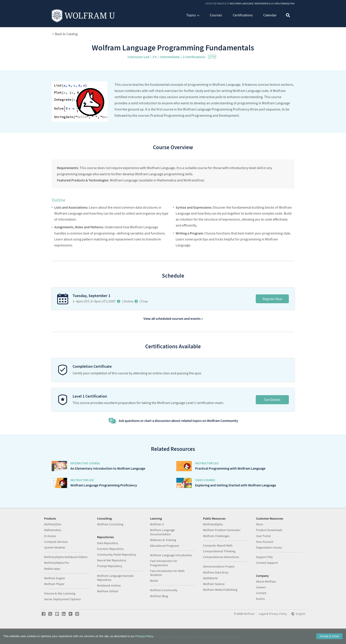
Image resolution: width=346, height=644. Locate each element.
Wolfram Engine (55, 596)
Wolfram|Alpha (285, 3)
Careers (261, 606)
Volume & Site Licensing (60, 612)
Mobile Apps (52, 587)
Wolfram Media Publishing (220, 608)
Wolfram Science (214, 602)
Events (260, 617)
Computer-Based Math (218, 564)
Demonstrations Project (219, 585)
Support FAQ (264, 575)
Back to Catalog (66, 34)
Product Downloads (269, 548)
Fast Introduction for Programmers (164, 581)
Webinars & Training (163, 558)
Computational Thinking (219, 570)
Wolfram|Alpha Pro (57, 581)
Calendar (270, 15)
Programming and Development (215, 115)
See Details (272, 400)
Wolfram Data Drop (216, 591)
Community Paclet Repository (117, 573)
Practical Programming (167, 115)
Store (259, 543)
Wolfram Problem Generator (222, 548)
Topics (191, 15)
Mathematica (262, 3)
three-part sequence (265, 109)
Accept (329, 636)
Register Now (272, 299)
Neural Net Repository (112, 579)
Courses (216, 15)
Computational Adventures (221, 575)
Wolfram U (157, 543)
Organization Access (269, 566)
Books (154, 599)
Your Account (265, 560)
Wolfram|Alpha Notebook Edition (66, 575)
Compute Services (56, 560)
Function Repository (110, 567)
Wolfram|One (53, 543)
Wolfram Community (164, 608)
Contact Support (267, 581)
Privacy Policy (144, 636)
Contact (261, 611)
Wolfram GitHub (108, 610)
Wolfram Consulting (110, 543)
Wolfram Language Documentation (162, 550)
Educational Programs (165, 564)
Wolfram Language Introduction (171, 574)
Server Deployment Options (62, 617)
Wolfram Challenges (216, 554)
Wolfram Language (242, 3)
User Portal (263, 554)
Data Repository (108, 561)
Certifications (243, 15)
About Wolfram (266, 600)
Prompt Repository (110, 584)
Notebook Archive (109, 604)
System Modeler (55, 566)
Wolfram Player (54, 602)
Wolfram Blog (159, 614)
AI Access (50, 554)
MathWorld (210, 596)
